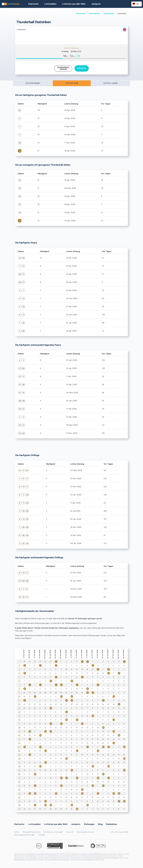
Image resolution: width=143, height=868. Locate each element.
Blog (100, 824)
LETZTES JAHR (72, 83)
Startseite (81, 13)
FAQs (16, 832)
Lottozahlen (94, 13)
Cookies (42, 835)
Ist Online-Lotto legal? (53, 832)
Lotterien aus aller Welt (74, 4)
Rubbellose (112, 824)
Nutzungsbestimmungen (24, 835)
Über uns (70, 832)
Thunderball (109, 13)
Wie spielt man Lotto (31, 832)
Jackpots (96, 4)
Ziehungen (89, 824)
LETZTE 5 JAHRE (110, 83)
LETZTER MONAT (33, 83)
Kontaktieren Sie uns (86, 832)
